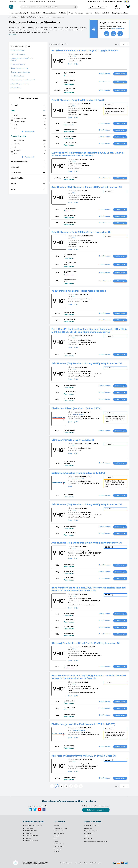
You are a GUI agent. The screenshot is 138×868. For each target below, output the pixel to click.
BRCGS (56, 841)
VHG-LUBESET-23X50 (87, 159)
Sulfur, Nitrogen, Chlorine (20, 84)
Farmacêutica (29, 828)
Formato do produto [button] (28, 136)
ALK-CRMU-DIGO (86, 412)
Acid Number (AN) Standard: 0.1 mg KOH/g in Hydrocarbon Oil (87, 363)
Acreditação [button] (28, 167)
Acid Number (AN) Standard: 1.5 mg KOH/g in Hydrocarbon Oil (87, 504)
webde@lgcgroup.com (115, 1)
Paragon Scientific (79, 414)
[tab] (28, 105)
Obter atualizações (95, 810)
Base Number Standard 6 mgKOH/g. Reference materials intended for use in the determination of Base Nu (89, 589)
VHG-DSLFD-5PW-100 (87, 647)
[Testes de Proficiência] (24, 841)
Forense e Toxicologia (31, 836)
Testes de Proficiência (31, 841)
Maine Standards (59, 833)
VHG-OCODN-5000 (86, 236)
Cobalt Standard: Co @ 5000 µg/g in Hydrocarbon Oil (81, 232)
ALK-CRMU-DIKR (86, 728)
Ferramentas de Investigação (33, 826)
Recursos (30, 1)
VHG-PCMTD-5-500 (86, 336)
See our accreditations (118, 28)
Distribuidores (89, 833)
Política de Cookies (96, 863)
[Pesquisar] (75, 7)
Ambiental (28, 833)
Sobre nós (13, 1)
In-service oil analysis (18, 64)
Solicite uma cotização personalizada (96, 841)
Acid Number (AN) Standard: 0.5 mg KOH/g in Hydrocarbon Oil (87, 187)
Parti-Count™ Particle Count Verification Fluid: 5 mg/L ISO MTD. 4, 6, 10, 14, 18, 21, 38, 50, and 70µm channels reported (89, 330)
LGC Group (57, 826)
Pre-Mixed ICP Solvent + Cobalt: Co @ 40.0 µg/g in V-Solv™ (85, 50)
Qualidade (22, 1)
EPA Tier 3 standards (18, 54)
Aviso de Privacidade (81, 863)
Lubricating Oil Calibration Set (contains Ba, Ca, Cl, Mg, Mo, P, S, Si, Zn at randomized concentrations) (88, 154)
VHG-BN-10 (84, 682)
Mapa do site (88, 839)
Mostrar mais (29, 132)
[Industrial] (24, 838)
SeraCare (56, 836)
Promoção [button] (28, 105)
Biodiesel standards (18, 50)
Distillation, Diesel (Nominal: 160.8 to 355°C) (76, 408)
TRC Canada (57, 849)
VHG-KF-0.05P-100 (86, 759)
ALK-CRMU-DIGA (86, 477)
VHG (74, 56)
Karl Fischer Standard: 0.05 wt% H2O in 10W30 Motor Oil (84, 756)
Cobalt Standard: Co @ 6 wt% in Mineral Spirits (78, 100)
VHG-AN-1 (84, 546)
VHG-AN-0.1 (84, 367)
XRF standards (16, 88)
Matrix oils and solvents (19, 68)
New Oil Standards (17, 76)
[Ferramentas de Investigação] (24, 826)
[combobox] (49, 7)
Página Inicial (14, 17)
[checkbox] (12, 115)
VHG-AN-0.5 (84, 191)
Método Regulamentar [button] (28, 161)
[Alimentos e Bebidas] (24, 831)
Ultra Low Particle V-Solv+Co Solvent (73, 440)
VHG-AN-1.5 (84, 508)
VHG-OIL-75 (84, 295)
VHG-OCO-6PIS (85, 104)
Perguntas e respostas (91, 831)
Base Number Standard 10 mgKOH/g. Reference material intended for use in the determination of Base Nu (89, 677)
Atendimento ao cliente (92, 826)
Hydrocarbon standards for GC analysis (22, 59)
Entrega (87, 836)
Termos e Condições (66, 863)
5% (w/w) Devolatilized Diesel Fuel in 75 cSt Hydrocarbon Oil (86, 643)
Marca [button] (28, 111)
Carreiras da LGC (59, 831)
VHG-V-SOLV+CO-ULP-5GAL (89, 444)
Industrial (28, 838)
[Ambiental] (24, 833)
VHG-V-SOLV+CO (86, 54)
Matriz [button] (28, 189)
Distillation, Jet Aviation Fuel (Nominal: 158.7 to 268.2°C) (83, 724)
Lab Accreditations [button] (28, 172)
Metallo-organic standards (20, 72)
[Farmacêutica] (24, 828)
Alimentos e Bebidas (31, 831)
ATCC (55, 839)
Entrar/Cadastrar (105, 74)
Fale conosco (88, 828)
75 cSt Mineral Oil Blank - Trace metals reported (79, 291)
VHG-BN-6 (84, 594)
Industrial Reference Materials (33, 17)
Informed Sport (58, 846)
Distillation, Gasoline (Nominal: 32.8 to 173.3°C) (78, 473)
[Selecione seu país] (127, 1)
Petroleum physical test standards (23, 80)
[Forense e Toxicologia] (24, 836)
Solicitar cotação (120, 74)
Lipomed (56, 852)
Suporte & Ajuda (41, 1)
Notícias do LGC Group (61, 828)
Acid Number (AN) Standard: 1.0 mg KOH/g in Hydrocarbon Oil (87, 543)
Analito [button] (28, 184)
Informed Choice (59, 844)
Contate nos (52, 1)
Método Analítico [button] (28, 178)
